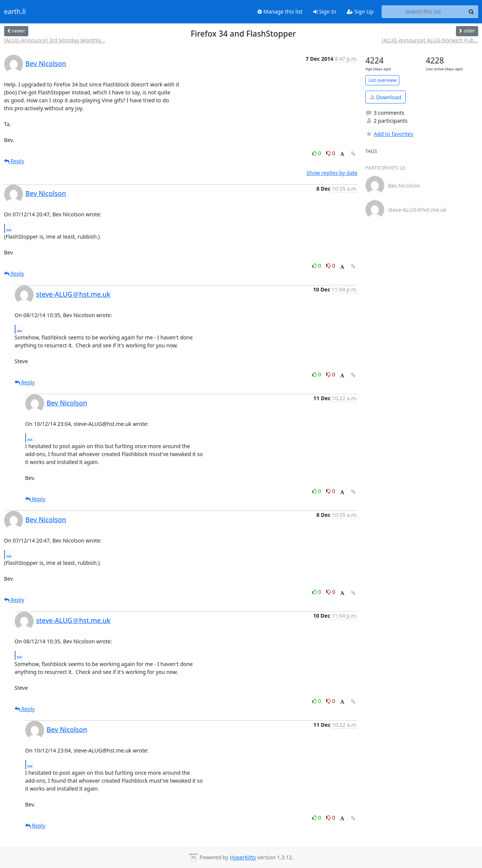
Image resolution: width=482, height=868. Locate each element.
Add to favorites (389, 134)
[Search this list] (423, 12)
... (9, 228)
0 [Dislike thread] (331, 153)
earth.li (15, 12)
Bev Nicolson (46, 63)
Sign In (325, 12)
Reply (14, 161)
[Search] (471, 12)
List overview (382, 80)
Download (386, 97)
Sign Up (360, 12)
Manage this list (280, 12)
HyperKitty (243, 857)
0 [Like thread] (317, 153)
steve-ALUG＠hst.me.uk (73, 294)
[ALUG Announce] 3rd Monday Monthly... (55, 40)
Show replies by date (332, 173)
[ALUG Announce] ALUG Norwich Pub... (430, 40)
